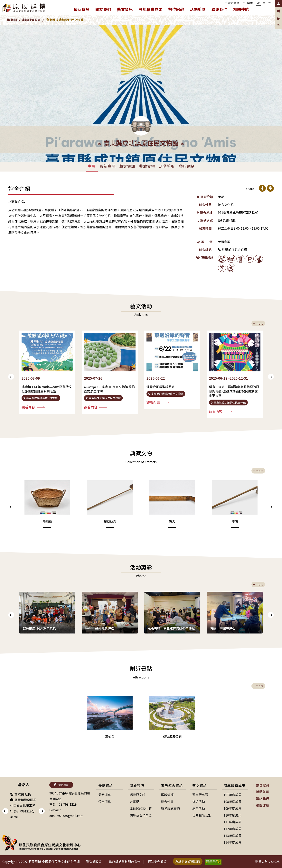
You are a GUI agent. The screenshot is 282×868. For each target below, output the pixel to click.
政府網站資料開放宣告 (125, 862)
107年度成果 (233, 795)
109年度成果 (233, 808)
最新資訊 (83, 10)
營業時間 (205, 228)
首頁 (14, 20)
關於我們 (105, 10)
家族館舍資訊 (31, 20)
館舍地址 (205, 212)
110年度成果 (233, 815)
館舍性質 (205, 205)
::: (244, 3)
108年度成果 (233, 802)
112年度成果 (233, 829)
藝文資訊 (126, 10)
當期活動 (199, 802)
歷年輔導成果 (152, 10)
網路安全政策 (157, 862)
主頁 (92, 166)
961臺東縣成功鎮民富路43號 (238, 212)
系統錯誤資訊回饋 (188, 861)
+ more (258, 323)
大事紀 (134, 802)
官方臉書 (232, 3)
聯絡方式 (205, 220)
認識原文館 (137, 795)
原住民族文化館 (141, 808)
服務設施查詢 (170, 808)
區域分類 (205, 197)
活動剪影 (198, 9)
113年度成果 (233, 836)
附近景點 (186, 166)
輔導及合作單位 (141, 815)
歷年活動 (199, 808)
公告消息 (105, 802)
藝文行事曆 (200, 795)
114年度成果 (233, 842)
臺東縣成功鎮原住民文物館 (65, 20)
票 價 (205, 242)
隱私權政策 (94, 862)
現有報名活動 (202, 815)
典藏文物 (147, 166)
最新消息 (105, 795)
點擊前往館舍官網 (233, 250)
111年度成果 (233, 822)
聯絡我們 (219, 9)
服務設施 (205, 257)
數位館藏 (176, 9)
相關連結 (241, 9)
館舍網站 (205, 250)
